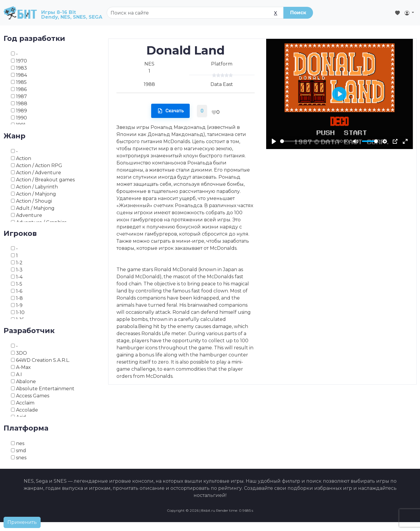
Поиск (298, 13)
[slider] (308, 141)
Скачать (170, 111)
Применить (22, 522)
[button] (409, 13)
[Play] (274, 141)
